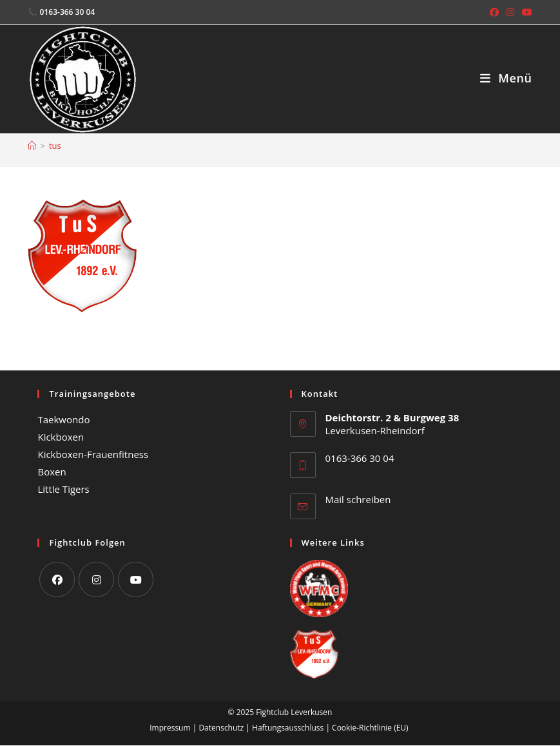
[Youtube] (136, 579)
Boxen (52, 472)
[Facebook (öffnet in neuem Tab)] (494, 12)
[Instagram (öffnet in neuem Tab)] (510, 12)
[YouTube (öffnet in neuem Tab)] (525, 12)
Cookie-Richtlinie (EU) (370, 728)
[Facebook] (57, 579)
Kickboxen (61, 437)
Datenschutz (221, 728)
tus (55, 146)
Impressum (170, 728)
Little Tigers (63, 489)
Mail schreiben (358, 499)
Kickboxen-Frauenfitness (93, 454)
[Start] (32, 146)
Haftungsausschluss (288, 728)
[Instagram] (96, 579)
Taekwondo (63, 419)
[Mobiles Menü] (506, 78)
